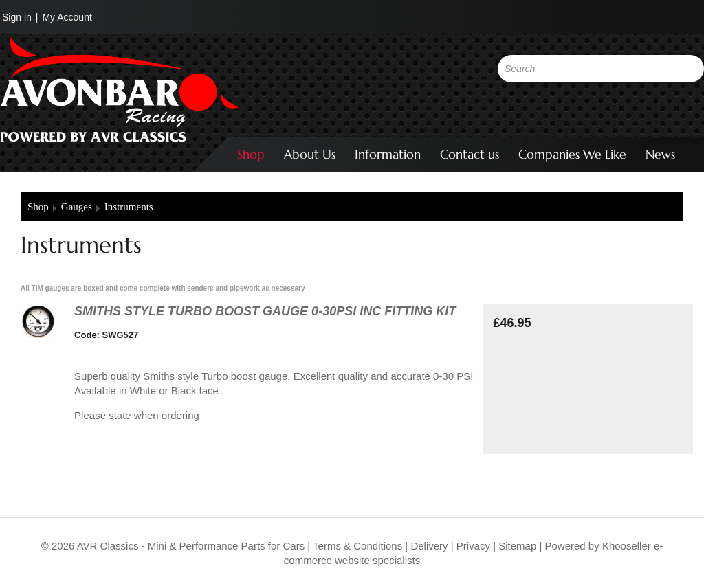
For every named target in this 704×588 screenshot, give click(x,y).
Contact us (470, 154)
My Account (67, 17)
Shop (251, 154)
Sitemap (519, 546)
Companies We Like (572, 154)
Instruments (129, 207)
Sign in (17, 17)
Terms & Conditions (356, 546)
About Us (310, 154)
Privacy (472, 546)
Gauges (77, 207)
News (660, 154)
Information (388, 154)
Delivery (429, 546)
